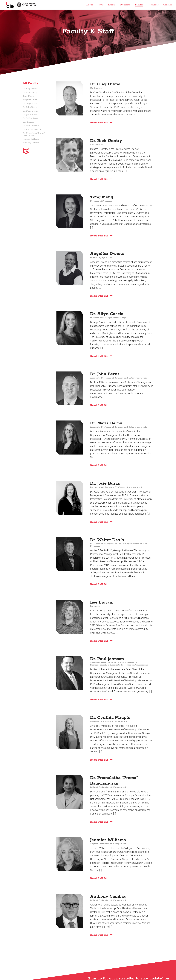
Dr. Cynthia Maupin (32, 130)
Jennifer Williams (31, 139)
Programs (125, 5)
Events (112, 5)
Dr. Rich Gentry (30, 92)
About (89, 5)
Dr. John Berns (30, 107)
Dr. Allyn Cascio (30, 104)
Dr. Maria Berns (30, 111)
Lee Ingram (28, 122)
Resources (153, 5)
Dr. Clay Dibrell (30, 89)
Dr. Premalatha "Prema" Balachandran (34, 134)
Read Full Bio (99, 123)
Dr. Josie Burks (30, 115)
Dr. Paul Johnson (31, 126)
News (100, 5)
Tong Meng (28, 96)
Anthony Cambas (31, 143)
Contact (167, 5)
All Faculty (30, 83)
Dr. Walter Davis (30, 118)
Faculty (139, 5)
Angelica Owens (31, 100)
